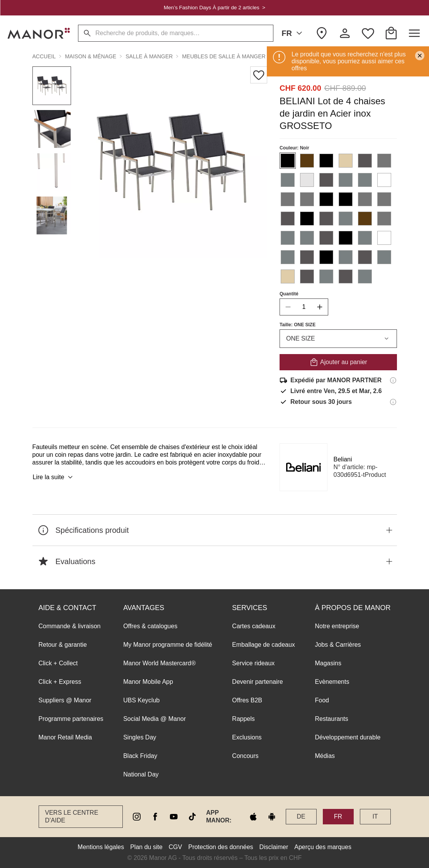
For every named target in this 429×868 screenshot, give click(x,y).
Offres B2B (247, 700)
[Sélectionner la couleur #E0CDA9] (346, 161)
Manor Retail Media (65, 737)
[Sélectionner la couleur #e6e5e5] (307, 180)
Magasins (328, 663)
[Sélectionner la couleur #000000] (288, 161)
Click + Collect (58, 663)
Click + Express (60, 682)
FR (293, 33)
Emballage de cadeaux (264, 645)
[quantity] (304, 307)
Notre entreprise (337, 626)
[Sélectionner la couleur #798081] (288, 180)
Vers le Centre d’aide (72, 816)
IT (375, 816)
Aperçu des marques (323, 847)
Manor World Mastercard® (159, 663)
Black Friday (140, 756)
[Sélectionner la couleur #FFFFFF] (384, 180)
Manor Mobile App (148, 682)
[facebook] (155, 817)
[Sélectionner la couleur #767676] (384, 161)
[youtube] (174, 817)
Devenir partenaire (258, 682)
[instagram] (137, 817)
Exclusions (247, 737)
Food (322, 700)
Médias (325, 756)
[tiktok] (192, 817)
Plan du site (146, 847)
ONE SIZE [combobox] (338, 339)
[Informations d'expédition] (393, 380)
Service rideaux (253, 663)
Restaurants (331, 719)
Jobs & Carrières (338, 645)
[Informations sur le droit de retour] (393, 402)
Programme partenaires (71, 719)
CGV (175, 847)
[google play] (272, 817)
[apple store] (253, 817)
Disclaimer (274, 847)
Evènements (332, 682)
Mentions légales (101, 847)
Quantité (289, 294)
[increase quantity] (320, 307)
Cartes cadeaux (254, 626)
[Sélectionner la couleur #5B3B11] (307, 161)
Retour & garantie (63, 645)
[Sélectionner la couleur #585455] (365, 161)
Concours (245, 756)
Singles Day (140, 737)
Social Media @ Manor (154, 719)
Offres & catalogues (150, 626)
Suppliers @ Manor (65, 700)
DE (301, 816)
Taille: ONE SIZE (298, 325)
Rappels (243, 719)
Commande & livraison (70, 626)
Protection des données (220, 847)
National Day (141, 774)
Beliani (343, 459)
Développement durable (348, 737)
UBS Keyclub (141, 700)
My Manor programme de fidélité (168, 645)
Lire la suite (54, 477)
